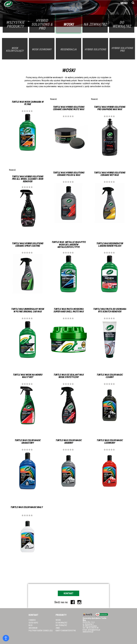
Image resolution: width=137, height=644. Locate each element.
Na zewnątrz (61, 625)
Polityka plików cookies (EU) (41, 631)
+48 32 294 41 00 (92, 628)
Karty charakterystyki (66, 631)
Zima (58, 628)
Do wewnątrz (61, 623)
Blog (31, 625)
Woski (58, 620)
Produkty (61, 615)
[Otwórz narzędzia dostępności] (6, 638)
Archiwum (33, 628)
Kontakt (68, 593)
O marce (32, 620)
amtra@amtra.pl (94, 630)
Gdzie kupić (33, 623)
